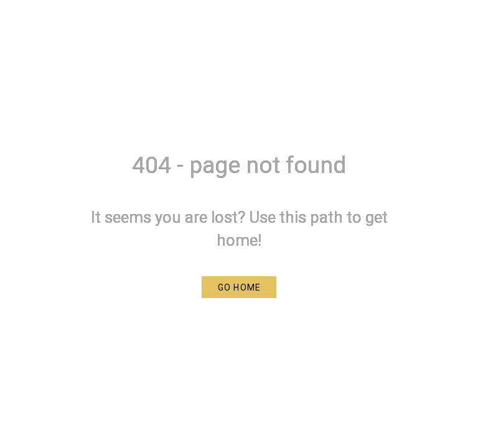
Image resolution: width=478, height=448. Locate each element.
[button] (239, 287)
